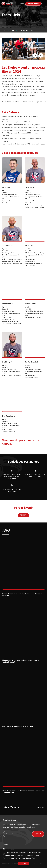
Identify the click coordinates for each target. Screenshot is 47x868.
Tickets (24, 515)
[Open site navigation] (44, 4)
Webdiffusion (33, 4)
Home (4, 30)
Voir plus (6, 532)
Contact (6, 845)
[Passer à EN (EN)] (21, 4)
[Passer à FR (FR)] (23, 4)
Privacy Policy (31, 858)
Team (12, 30)
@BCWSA (41, 807)
